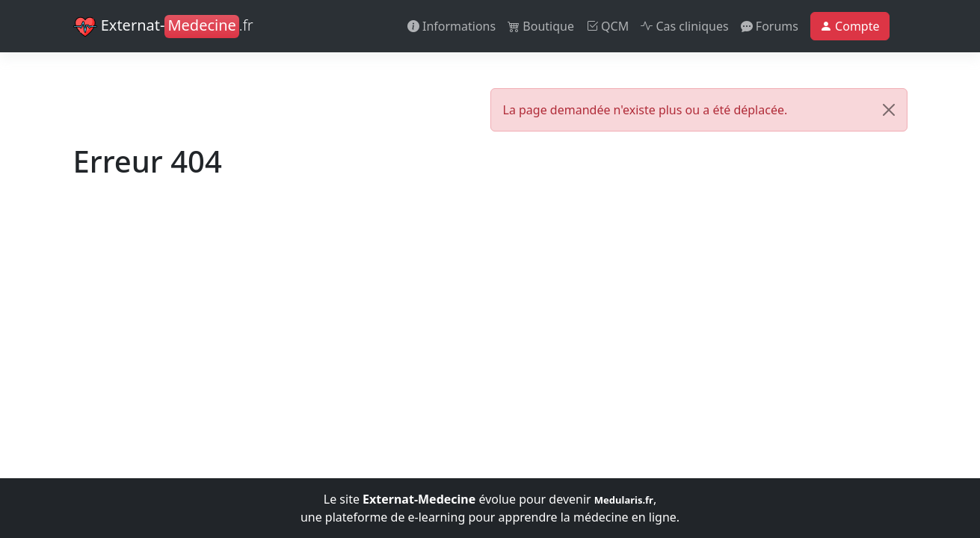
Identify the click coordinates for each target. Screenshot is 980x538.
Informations (452, 26)
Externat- (163, 27)
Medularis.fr (624, 500)
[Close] (889, 110)
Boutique (541, 26)
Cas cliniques (684, 26)
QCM (607, 26)
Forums (770, 26)
